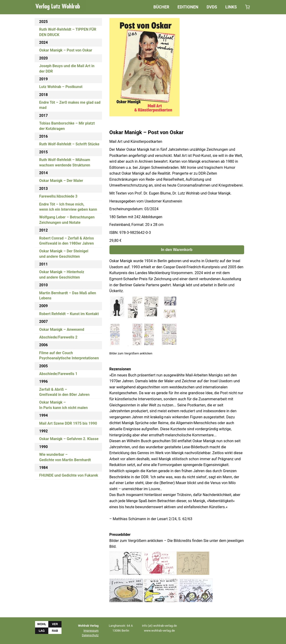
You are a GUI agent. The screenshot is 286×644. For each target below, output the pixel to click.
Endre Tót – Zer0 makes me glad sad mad (70, 105)
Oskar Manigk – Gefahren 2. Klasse (69, 439)
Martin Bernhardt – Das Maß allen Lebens (68, 296)
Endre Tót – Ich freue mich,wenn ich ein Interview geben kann (68, 207)
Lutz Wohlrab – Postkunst (61, 87)
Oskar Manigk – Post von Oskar (66, 50)
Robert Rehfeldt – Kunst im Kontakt (69, 314)
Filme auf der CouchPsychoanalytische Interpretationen (69, 355)
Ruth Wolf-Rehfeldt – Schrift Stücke (69, 144)
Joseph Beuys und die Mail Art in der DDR (67, 68)
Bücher (161, 7)
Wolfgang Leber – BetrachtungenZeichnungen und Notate (67, 220)
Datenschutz (90, 635)
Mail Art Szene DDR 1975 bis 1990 (68, 423)
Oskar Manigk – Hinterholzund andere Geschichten (62, 274)
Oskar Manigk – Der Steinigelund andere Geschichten (64, 254)
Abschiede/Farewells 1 (58, 374)
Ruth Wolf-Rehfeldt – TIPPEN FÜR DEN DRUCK (68, 32)
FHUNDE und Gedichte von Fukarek (69, 475)
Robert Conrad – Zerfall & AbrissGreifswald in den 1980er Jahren (67, 241)
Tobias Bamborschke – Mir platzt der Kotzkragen (67, 126)
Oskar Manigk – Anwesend (62, 329)
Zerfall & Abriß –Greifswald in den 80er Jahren (64, 392)
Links (231, 7)
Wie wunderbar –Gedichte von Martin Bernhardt (65, 457)
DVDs (212, 7)
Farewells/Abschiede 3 (58, 196)
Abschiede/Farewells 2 (58, 337)
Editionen (188, 7)
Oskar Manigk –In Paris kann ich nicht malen (63, 405)
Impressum (91, 631)
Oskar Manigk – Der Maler (61, 181)
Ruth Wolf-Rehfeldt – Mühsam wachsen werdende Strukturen (65, 162)
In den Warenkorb (177, 250)
